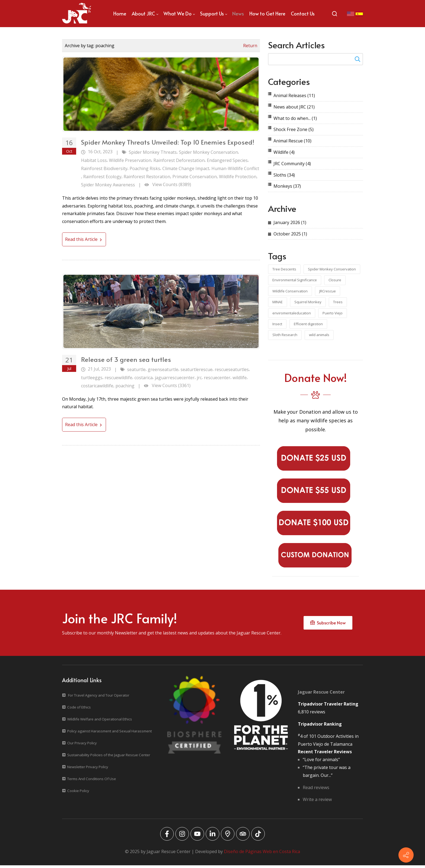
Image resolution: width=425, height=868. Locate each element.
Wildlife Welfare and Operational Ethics (100, 722)
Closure (335, 280)
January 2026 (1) (290, 222)
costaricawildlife (97, 386)
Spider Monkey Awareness (108, 185)
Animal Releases (294, 95)
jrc (199, 378)
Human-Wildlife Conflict (235, 168)
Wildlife (284, 152)
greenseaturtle (163, 369)
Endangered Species (227, 160)
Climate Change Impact (186, 168)
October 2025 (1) (290, 234)
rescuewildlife (118, 378)
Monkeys (287, 186)
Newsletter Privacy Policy (88, 770)
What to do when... (295, 118)
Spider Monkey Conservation (208, 152)
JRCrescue (328, 291)
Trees (338, 302)
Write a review (317, 802)
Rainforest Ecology (102, 177)
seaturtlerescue (197, 369)
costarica (144, 378)
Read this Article (84, 239)
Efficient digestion (308, 324)
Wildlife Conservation (290, 291)
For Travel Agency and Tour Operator (99, 698)
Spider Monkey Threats (153, 152)
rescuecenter (217, 378)
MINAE (278, 302)
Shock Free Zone (294, 129)
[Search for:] (315, 59)
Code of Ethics (79, 710)
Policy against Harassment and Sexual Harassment (110, 734)
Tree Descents (284, 269)
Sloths (284, 175)
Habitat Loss (94, 160)
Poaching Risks (145, 168)
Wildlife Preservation (130, 160)
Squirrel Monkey (308, 302)
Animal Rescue (292, 141)
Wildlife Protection (238, 177)
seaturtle (136, 369)
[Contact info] (406, 855)
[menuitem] (120, 14)
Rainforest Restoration (147, 177)
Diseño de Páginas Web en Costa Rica (262, 854)
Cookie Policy (78, 793)
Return (250, 46)
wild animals (319, 335)
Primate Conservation (195, 177)
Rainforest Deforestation (179, 160)
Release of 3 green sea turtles (126, 359)
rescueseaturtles (232, 369)
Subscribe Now (328, 624)
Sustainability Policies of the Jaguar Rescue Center (109, 758)
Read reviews (316, 790)
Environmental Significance (295, 280)
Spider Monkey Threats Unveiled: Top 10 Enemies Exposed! (168, 142)
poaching (125, 386)
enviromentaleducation (292, 313)
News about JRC (294, 107)
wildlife (240, 378)
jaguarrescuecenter (175, 378)
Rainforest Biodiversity (104, 168)
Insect (277, 324)
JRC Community (292, 164)
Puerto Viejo (333, 313)
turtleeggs (92, 378)
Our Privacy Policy (82, 746)
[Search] (334, 14)
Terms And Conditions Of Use (92, 781)
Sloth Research (285, 335)
